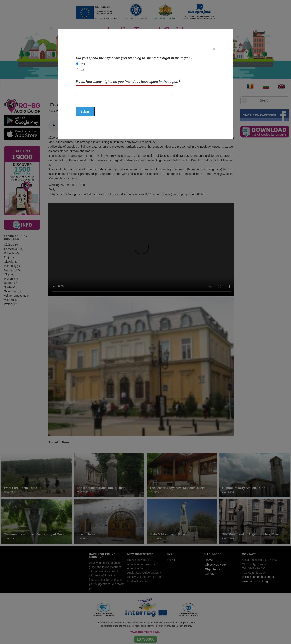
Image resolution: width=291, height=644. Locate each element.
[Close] (214, 49)
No (82, 70)
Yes (83, 64)
